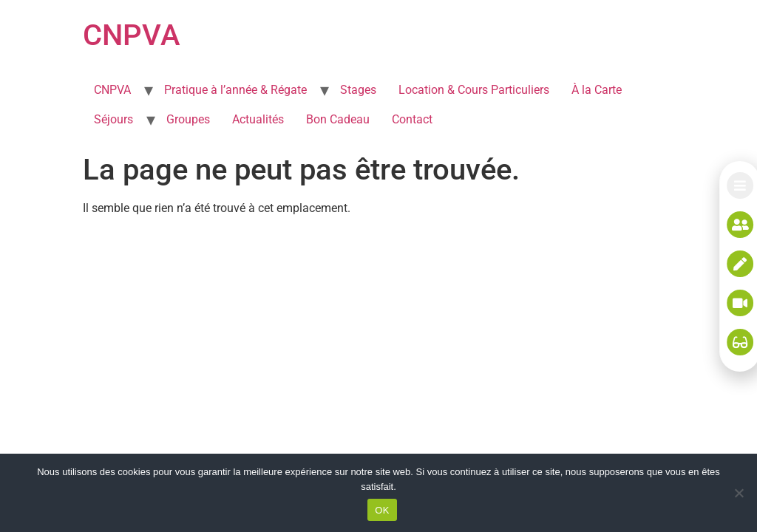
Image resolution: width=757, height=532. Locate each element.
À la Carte (597, 90)
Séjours (113, 119)
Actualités (258, 119)
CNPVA (132, 35)
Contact (412, 119)
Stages (358, 90)
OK (382, 510)
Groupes (188, 119)
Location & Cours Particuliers (474, 90)
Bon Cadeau (338, 119)
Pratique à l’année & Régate (235, 90)
